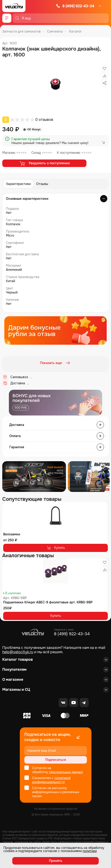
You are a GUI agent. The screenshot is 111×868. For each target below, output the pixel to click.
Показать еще (55, 363)
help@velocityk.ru (18, 652)
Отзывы (42, 184)
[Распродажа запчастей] (34, 477)
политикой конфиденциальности (51, 780)
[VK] (63, 703)
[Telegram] (84, 703)
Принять (56, 861)
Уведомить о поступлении (44, 163)
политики (90, 851)
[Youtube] (74, 703)
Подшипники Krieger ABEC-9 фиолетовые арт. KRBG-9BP (48, 602)
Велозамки (12, 534)
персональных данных (66, 772)
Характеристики (18, 184)
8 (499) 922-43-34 (75, 6)
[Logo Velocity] (14, 6)
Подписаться (56, 760)
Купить (56, 548)
